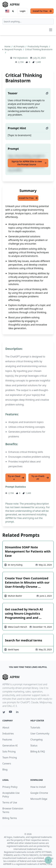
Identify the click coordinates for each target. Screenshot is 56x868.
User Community (40, 734)
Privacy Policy (10, 787)
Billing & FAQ (38, 751)
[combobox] (28, 22)
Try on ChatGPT (40, 478)
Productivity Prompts (38, 46)
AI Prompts (19, 46)
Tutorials (35, 728)
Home (8, 46)
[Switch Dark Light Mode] (13, 11)
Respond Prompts (14, 49)
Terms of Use (10, 802)
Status (34, 745)
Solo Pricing (9, 751)
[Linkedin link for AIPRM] (18, 713)
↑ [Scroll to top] (48, 860)
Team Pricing (10, 757)
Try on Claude (16, 478)
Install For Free (42, 11)
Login (23, 11)
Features (7, 740)
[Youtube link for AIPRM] (11, 713)
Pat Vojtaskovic (21, 58)
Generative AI (10, 745)
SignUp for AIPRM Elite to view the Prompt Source (29, 163)
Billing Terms (10, 818)
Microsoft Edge (39, 799)
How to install (38, 787)
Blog (5, 769)
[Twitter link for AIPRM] (4, 712)
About (6, 728)
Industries (8, 734)
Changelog (37, 740)
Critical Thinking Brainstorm (39, 49)
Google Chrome (39, 793)
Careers (7, 763)
